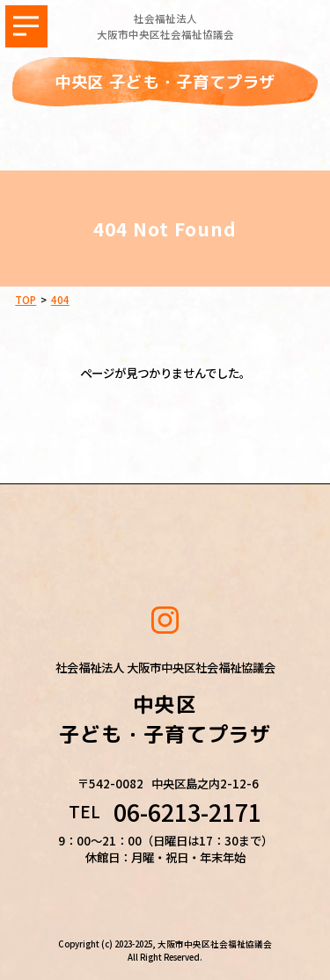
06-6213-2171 (187, 813)
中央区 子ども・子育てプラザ (165, 82)
